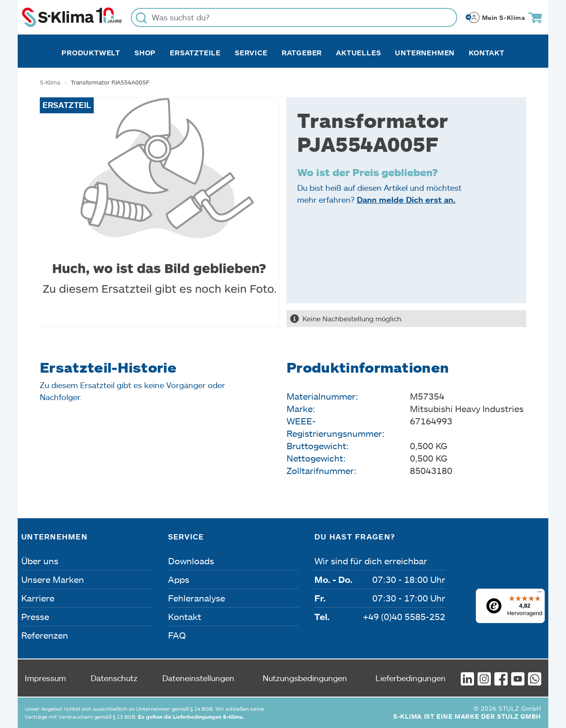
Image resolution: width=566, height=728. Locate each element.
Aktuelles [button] (358, 53)
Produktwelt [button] (91, 53)
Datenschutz (114, 678)
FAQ (177, 635)
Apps (179, 579)
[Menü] (539, 594)
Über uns (40, 561)
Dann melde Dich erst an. (406, 200)
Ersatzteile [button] (195, 53)
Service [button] (251, 53)
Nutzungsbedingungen (305, 678)
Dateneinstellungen (198, 678)
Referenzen (45, 635)
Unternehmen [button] (425, 53)
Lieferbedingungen (411, 678)
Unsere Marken (53, 579)
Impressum (45, 678)
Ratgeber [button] (302, 53)
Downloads (191, 561)
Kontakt (487, 53)
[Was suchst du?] (294, 17)
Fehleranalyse (197, 598)
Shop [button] (145, 53)
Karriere (38, 598)
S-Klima (50, 82)
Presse (35, 616)
